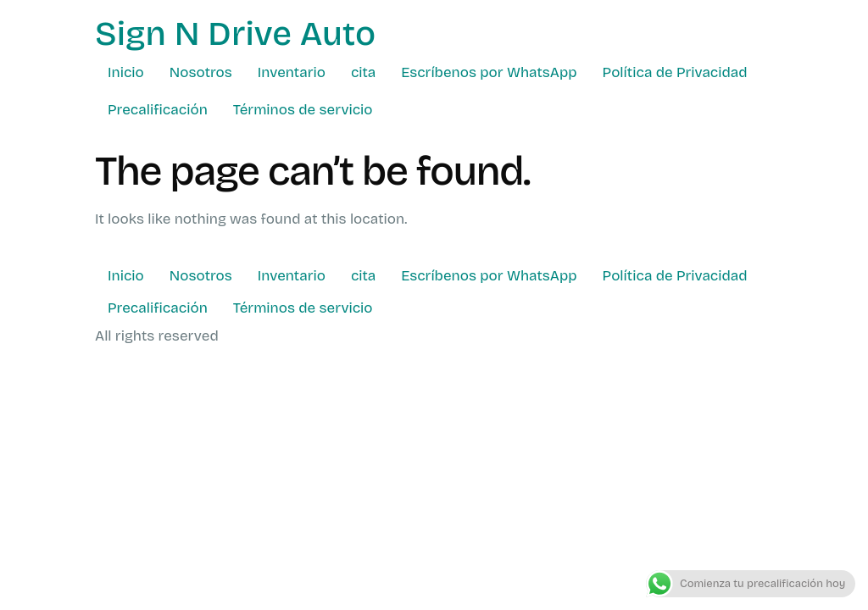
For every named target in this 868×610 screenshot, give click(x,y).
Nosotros (201, 72)
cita (363, 72)
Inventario (292, 72)
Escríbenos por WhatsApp (489, 72)
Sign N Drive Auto (235, 34)
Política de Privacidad (675, 72)
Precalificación (158, 110)
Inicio (126, 72)
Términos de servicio (303, 110)
